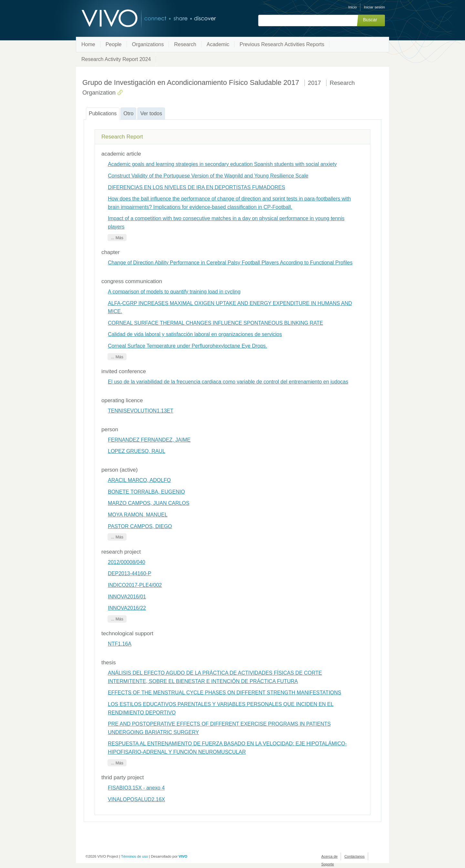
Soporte (328, 864)
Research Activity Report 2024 (116, 59)
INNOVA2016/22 (127, 608)
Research (185, 44)
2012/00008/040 (127, 562)
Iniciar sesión (374, 7)
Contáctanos (354, 856)
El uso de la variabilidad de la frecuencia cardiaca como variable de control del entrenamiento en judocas (228, 382)
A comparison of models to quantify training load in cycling (174, 292)
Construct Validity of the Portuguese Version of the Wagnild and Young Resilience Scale (208, 176)
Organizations (148, 44)
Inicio (353, 7)
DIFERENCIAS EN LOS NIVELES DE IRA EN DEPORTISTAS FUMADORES (196, 187)
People (114, 44)
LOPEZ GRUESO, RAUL (137, 451)
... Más (117, 238)
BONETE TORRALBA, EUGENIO (146, 492)
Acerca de (329, 856)
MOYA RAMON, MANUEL (138, 515)
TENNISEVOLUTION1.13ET (141, 411)
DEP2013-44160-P (129, 573)
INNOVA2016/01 (127, 597)
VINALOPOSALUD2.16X (136, 799)
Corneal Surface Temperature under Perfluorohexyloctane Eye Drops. (187, 346)
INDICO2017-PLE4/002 (135, 585)
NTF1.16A (120, 644)
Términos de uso (134, 856)
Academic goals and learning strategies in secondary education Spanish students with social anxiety (222, 164)
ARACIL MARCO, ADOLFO (139, 480)
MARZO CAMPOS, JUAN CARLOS (149, 503)
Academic (218, 44)
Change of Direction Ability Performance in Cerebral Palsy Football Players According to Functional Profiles (230, 263)
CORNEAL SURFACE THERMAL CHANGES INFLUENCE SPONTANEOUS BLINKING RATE (216, 323)
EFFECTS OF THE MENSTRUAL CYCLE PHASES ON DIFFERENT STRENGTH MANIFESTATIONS (225, 693)
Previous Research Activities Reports (282, 44)
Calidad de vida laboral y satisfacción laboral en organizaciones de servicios (195, 334)
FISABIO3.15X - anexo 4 (136, 788)
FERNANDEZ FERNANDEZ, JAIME (149, 440)
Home (88, 44)
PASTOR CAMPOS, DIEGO (140, 526)
